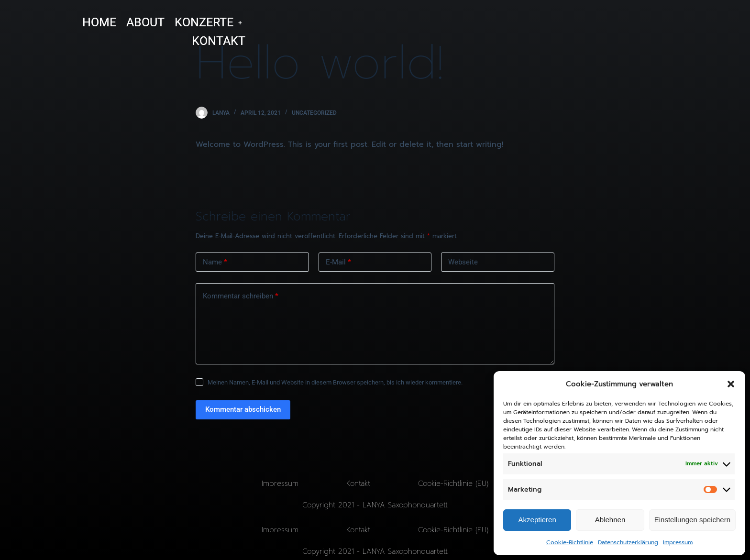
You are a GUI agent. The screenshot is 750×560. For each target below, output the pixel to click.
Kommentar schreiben (241, 296)
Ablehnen (610, 520)
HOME (99, 22)
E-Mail (338, 262)
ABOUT (145, 22)
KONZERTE (208, 22)
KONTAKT (219, 41)
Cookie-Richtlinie (570, 542)
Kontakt (358, 483)
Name (215, 262)
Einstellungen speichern (692, 520)
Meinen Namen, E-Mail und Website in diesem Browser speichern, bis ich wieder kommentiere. (335, 382)
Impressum (678, 542)
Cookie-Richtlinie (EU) (453, 483)
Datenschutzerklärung (628, 542)
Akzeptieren (537, 520)
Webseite (463, 262)
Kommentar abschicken (243, 409)
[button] (731, 384)
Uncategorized (314, 113)
